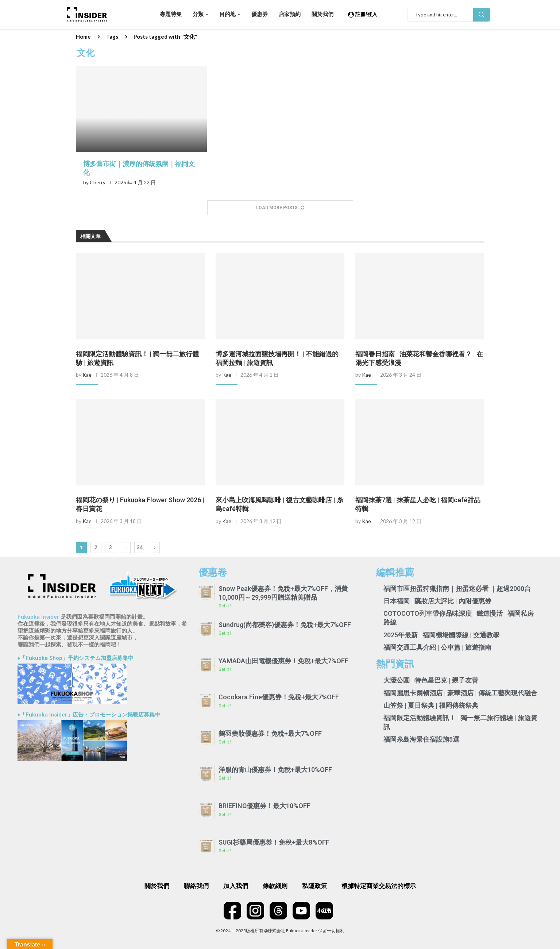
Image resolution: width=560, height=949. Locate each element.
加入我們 (236, 886)
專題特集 (171, 14)
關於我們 (323, 14)
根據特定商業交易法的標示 (379, 886)
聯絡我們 (196, 886)
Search (482, 15)
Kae (87, 375)
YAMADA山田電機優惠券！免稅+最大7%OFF (283, 661)
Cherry (98, 182)
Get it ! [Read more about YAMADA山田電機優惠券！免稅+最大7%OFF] (225, 669)
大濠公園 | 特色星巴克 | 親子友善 (431, 680)
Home (83, 36)
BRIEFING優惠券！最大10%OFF (264, 806)
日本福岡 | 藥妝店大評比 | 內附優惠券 (437, 601)
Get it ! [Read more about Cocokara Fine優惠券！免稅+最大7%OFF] (225, 706)
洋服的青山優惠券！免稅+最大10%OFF (275, 770)
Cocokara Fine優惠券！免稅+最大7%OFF (279, 697)
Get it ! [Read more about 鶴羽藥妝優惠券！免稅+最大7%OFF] (225, 742)
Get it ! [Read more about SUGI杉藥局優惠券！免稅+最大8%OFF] (225, 851)
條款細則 (275, 886)
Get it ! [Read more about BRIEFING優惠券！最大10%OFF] (225, 815)
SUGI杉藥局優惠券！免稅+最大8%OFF (274, 842)
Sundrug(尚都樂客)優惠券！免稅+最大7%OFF (285, 625)
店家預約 (290, 14)
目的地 (227, 14)
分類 (198, 14)
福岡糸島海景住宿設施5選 (421, 739)
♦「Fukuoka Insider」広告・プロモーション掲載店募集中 (89, 715)
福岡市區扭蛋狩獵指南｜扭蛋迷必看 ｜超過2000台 (457, 589)
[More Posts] (280, 208)
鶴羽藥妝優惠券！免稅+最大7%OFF (270, 733)
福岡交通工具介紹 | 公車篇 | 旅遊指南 (437, 647)
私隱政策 (314, 886)
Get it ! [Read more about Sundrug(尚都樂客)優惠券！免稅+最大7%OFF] (225, 633)
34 (140, 547)
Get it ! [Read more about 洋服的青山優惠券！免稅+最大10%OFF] (225, 778)
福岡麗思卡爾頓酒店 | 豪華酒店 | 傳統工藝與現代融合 (460, 693)
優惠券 (260, 14)
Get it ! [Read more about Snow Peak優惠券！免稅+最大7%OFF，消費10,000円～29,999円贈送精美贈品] (225, 606)
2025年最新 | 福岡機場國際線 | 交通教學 (441, 635)
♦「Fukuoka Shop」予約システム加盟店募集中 (76, 658)
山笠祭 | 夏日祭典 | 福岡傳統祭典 (431, 705)
